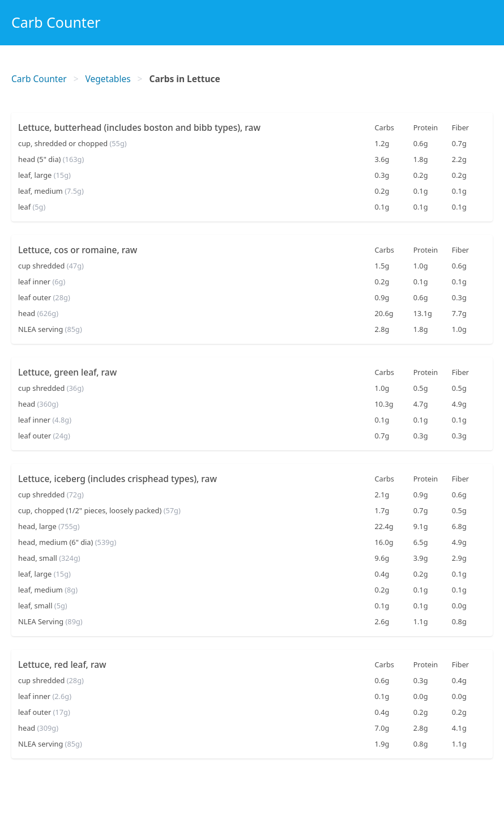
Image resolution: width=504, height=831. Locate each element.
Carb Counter (56, 22)
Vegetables (108, 79)
